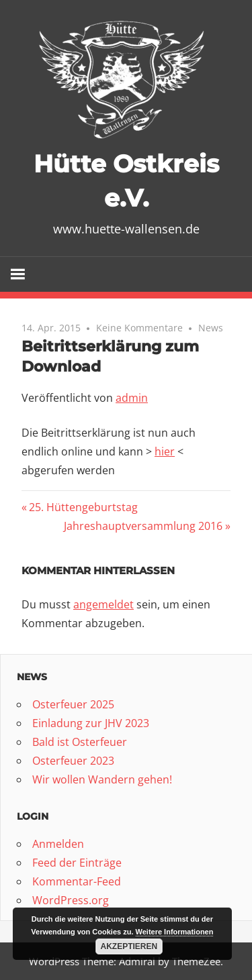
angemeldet (103, 604)
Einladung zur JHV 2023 (91, 723)
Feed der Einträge (77, 863)
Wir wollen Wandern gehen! (102, 779)
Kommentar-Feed (77, 881)
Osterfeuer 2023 (73, 761)
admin (132, 398)
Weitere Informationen (175, 932)
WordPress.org (71, 900)
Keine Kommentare (139, 328)
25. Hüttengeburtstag (83, 507)
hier (165, 451)
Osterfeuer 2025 (73, 704)
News (211, 328)
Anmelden (58, 844)
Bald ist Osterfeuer (80, 742)
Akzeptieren (129, 946)
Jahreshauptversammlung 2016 (143, 526)
